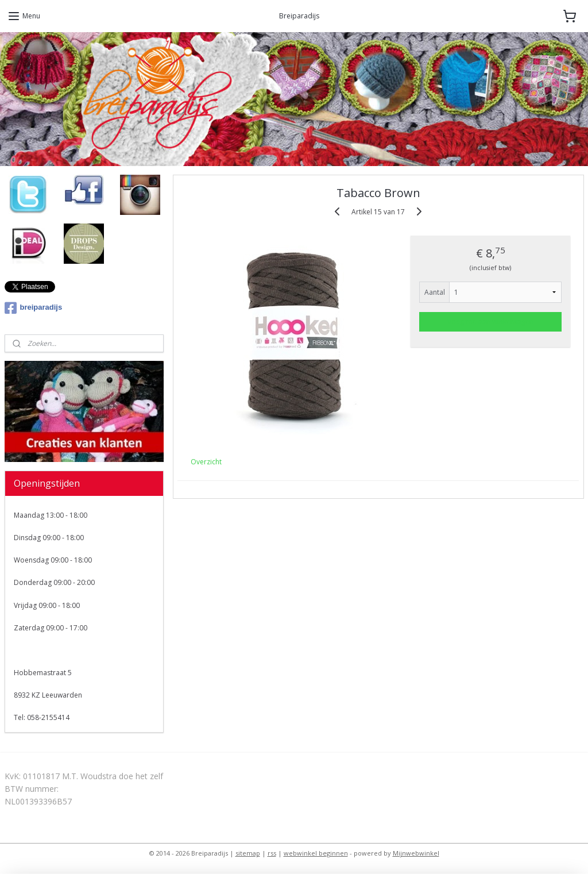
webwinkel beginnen (316, 853)
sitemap (248, 853)
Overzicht (206, 462)
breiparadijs (34, 308)
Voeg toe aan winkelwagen (490, 321)
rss (272, 853)
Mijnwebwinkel (416, 853)
